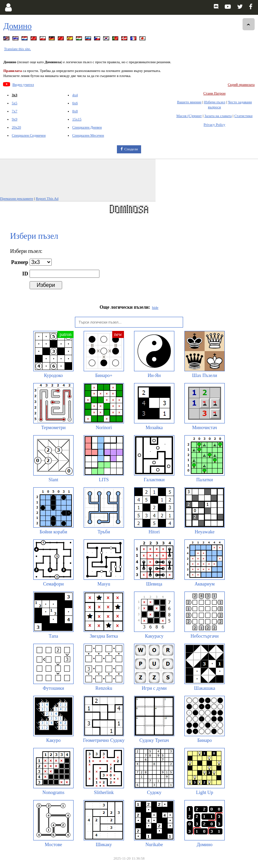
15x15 (77, 119)
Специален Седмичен (29, 135)
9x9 (15, 119)
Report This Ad (47, 198)
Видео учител (23, 84)
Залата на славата (218, 116)
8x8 (75, 111)
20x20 (16, 127)
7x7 (15, 111)
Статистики (243, 116)
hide (155, 307)
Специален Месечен (88, 135)
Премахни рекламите (17, 198)
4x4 (75, 95)
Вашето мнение (189, 102)
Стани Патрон (214, 93)
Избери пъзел (214, 102)
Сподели (131, 149)
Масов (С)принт (189, 116)
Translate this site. (17, 49)
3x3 (15, 95)
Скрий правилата (241, 84)
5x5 (15, 103)
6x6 (75, 103)
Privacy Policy (214, 124)
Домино (17, 26)
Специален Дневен (87, 127)
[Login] (8, 7)
